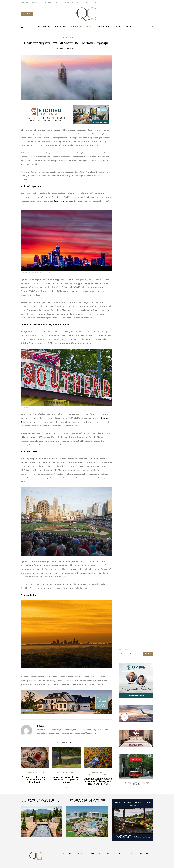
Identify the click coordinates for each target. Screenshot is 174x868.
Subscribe (24, 3)
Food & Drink (61, 27)
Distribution (68, 3)
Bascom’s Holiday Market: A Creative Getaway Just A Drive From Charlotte (98, 781)
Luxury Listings (105, 27)
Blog (58, 3)
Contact (96, 3)
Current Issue (132, 27)
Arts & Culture (45, 27)
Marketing (48, 3)
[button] (153, 27)
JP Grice (60, 48)
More (118, 27)
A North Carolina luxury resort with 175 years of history (66, 779)
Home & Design (76, 27)
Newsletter (36, 3)
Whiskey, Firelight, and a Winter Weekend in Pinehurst (35, 779)
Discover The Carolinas (66, 37)
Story (79, 3)
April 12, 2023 (71, 48)
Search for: (124, 650)
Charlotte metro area (63, 201)
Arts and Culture (98, 773)
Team (87, 3)
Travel (89, 27)
